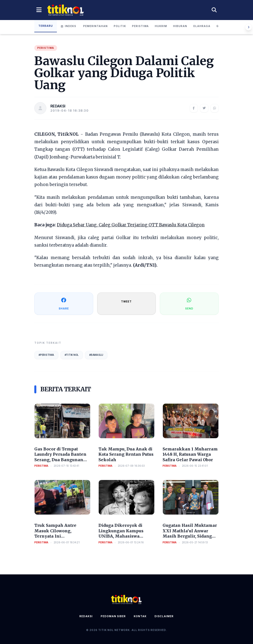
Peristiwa (140, 26)
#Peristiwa (46, 355)
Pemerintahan (95, 26)
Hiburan (180, 26)
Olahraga (202, 26)
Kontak (140, 616)
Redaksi (86, 616)
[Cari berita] (214, 10)
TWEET (126, 301)
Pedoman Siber (113, 616)
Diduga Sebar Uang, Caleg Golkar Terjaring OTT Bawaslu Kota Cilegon (131, 225)
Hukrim (161, 26)
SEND (189, 303)
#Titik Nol (72, 355)
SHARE (64, 303)
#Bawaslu (96, 355)
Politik (120, 26)
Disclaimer (164, 616)
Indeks (69, 26)
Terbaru (46, 26)
